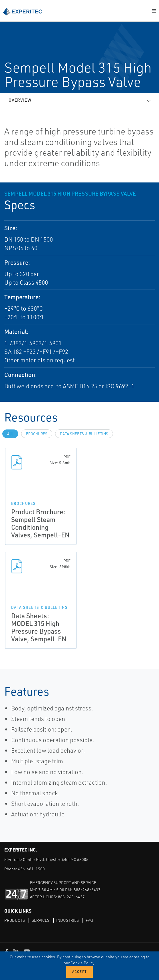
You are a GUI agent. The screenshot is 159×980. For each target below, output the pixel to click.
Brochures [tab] (37, 434)
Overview (20, 100)
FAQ (89, 920)
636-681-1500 (31, 869)
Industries (68, 920)
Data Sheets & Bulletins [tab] (84, 434)
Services (41, 920)
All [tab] (10, 434)
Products (15, 920)
